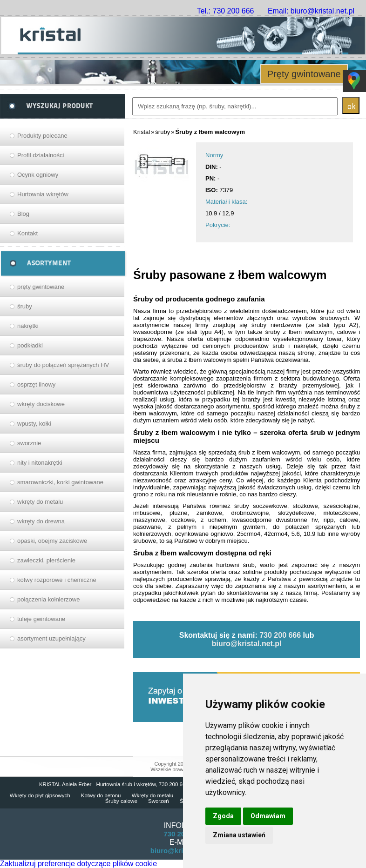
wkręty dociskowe (41, 404)
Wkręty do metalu (152, 795)
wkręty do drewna (41, 521)
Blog (23, 214)
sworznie (29, 443)
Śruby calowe (121, 801)
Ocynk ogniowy (38, 175)
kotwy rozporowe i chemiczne (57, 580)
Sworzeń (159, 801)
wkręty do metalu (40, 502)
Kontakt (27, 233)
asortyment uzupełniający (51, 638)
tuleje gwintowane (41, 619)
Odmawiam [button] (268, 816)
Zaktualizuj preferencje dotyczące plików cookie (78, 864)
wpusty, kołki (34, 424)
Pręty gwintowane (304, 74)
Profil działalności (41, 155)
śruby (25, 306)
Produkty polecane (42, 136)
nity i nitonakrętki (40, 463)
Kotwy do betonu (101, 795)
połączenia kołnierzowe (48, 599)
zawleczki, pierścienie (46, 560)
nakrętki (28, 326)
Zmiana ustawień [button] (239, 835)
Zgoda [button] (223, 816)
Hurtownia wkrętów (43, 194)
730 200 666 (280, 635)
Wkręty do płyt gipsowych (40, 795)
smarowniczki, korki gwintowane (60, 482)
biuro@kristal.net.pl (247, 644)
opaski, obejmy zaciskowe (52, 541)
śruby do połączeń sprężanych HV (63, 365)
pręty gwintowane (41, 287)
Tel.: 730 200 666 (226, 11)
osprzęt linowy (36, 384)
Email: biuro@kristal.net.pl (311, 11)
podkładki (30, 345)
